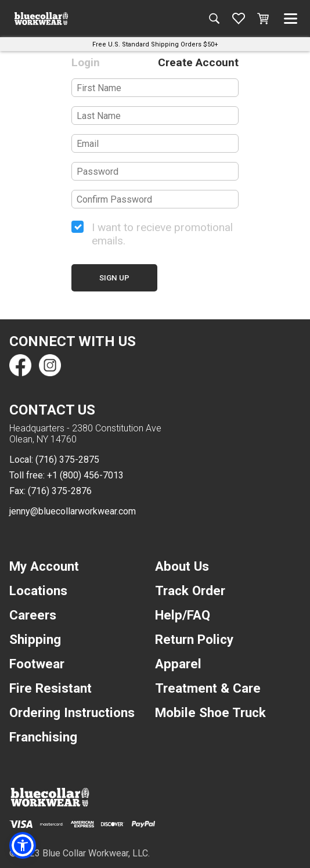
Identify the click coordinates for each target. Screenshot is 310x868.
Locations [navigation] (38, 590)
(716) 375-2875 (67, 460)
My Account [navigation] (44, 566)
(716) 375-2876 (60, 491)
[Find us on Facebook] (20, 365)
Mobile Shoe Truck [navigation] (210, 712)
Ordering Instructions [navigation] (72, 712)
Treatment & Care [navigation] (208, 688)
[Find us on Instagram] (49, 365)
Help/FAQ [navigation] (183, 615)
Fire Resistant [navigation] (51, 688)
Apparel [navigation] (178, 664)
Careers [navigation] (33, 615)
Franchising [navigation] (43, 737)
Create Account (198, 62)
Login (86, 62)
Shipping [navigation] (35, 639)
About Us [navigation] (182, 566)
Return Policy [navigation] (194, 639)
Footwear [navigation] (37, 664)
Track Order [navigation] (190, 590)
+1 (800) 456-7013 (85, 475)
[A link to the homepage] (41, 19)
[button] (23, 845)
